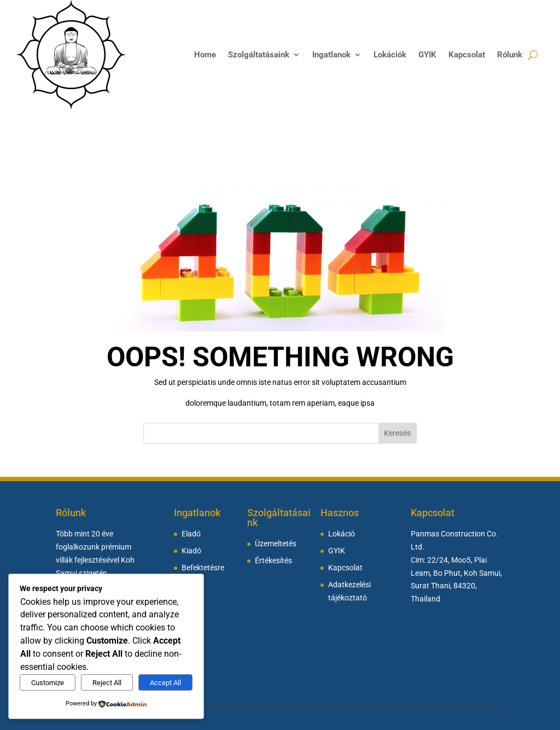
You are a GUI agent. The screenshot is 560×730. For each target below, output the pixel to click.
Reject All (107, 683)
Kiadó (191, 551)
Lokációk (390, 55)
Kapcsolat (467, 55)
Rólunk (510, 55)
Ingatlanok (331, 55)
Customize (48, 683)
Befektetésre (203, 568)
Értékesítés (273, 561)
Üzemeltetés (276, 544)
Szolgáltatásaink (259, 55)
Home (205, 55)
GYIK (427, 55)
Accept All (165, 683)
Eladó (191, 534)
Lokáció (342, 534)
